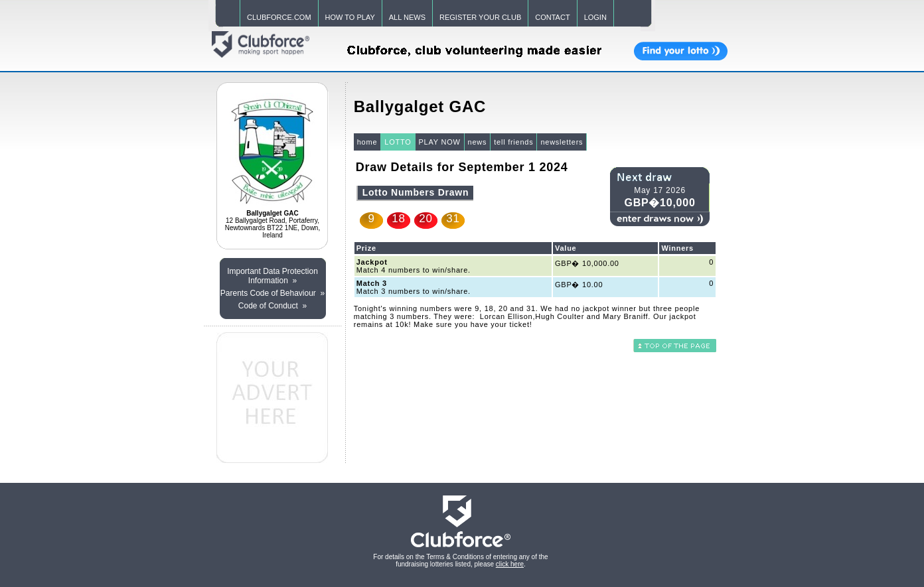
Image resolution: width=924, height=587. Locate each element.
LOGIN (595, 17)
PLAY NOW (440, 142)
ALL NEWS (407, 17)
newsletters (562, 142)
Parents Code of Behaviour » (272, 293)
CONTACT (552, 17)
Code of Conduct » (272, 306)
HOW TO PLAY (350, 17)
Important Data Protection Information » (272, 276)
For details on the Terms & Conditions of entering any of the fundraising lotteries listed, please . (460, 560)
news (478, 142)
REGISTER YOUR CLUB (480, 17)
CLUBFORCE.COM (279, 17)
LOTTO (398, 142)
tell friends (513, 142)
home (367, 142)
